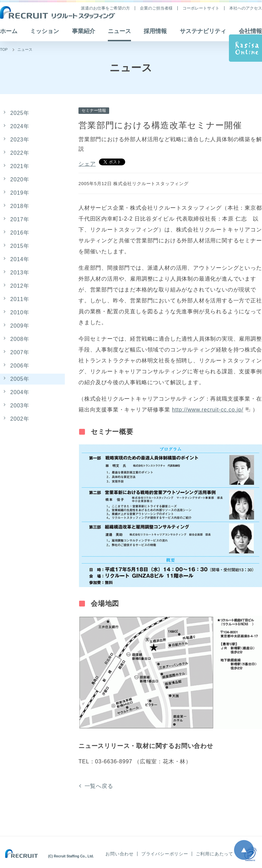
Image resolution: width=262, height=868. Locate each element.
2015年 (20, 246)
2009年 (20, 326)
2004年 (20, 392)
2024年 (20, 126)
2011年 (20, 299)
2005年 (20, 379)
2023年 (20, 140)
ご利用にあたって (215, 854)
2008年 (20, 339)
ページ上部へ (244, 850)
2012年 (20, 286)
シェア (87, 164)
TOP (4, 49)
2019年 (20, 193)
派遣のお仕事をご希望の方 (105, 8)
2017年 (20, 219)
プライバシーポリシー (165, 854)
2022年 (20, 153)
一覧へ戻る (99, 786)
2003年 (20, 406)
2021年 (20, 166)
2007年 (20, 352)
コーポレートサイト (201, 8)
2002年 (20, 419)
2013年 (20, 273)
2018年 (20, 206)
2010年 (20, 312)
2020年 (20, 179)
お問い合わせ (120, 854)
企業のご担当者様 (156, 8)
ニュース (25, 49)
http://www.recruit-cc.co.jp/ (208, 410)
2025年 (20, 113)
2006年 (20, 366)
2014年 (20, 259)
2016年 (20, 233)
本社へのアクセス (246, 8)
